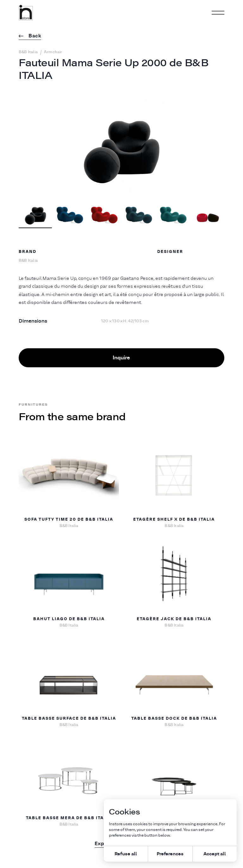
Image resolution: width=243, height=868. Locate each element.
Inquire (121, 357)
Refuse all (126, 854)
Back (30, 36)
